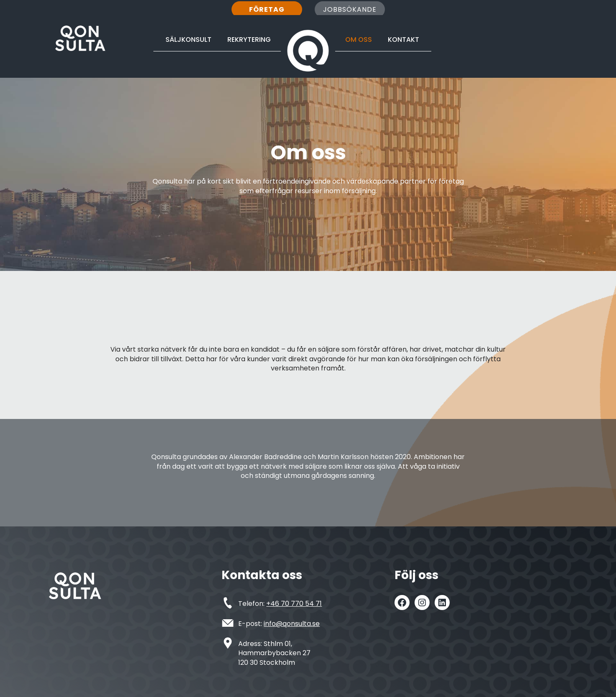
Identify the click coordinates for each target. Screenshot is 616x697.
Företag (267, 9)
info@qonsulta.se (292, 624)
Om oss (359, 40)
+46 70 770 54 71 (294, 604)
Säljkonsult (188, 40)
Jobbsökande (350, 9)
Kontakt (403, 40)
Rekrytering (249, 40)
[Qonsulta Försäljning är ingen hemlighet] (80, 38)
